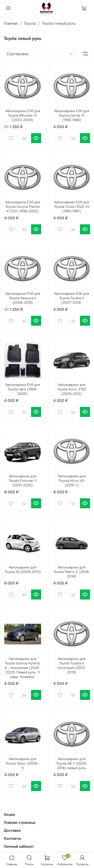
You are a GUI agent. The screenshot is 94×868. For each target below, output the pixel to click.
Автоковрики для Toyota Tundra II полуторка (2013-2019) (72, 665)
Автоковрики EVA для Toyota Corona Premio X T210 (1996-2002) (23, 207)
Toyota (30, 23)
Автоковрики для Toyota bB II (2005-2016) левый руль (72, 763)
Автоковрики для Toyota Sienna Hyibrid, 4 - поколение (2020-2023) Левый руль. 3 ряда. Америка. (23, 668)
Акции (9, 814)
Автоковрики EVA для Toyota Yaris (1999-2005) (23, 389)
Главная (11, 23)
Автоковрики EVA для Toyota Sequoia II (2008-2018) (23, 298)
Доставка (12, 830)
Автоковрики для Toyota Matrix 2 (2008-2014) (72, 572)
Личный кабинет (19, 846)
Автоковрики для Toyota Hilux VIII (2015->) (72, 481)
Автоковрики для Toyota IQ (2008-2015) (23, 570)
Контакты (12, 838)
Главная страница (20, 822)
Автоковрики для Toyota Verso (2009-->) (23, 763)
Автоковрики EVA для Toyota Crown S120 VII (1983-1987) (72, 207)
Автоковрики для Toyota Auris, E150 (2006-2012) (72, 389)
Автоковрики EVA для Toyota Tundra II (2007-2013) (72, 298)
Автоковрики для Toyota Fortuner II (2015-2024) (23, 481)
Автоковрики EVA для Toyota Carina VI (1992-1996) (72, 115)
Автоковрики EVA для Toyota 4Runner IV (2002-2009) (23, 115)
